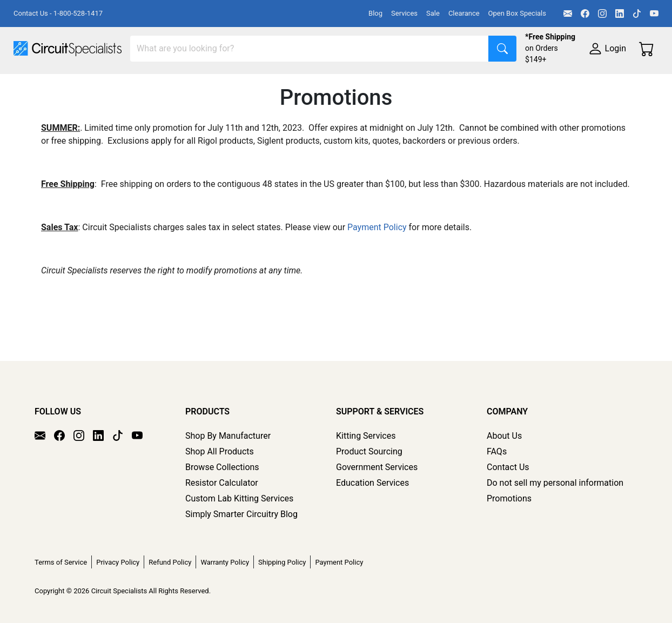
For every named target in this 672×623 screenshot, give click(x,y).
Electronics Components (582, 85)
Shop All (30, 85)
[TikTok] (637, 14)
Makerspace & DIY (337, 85)
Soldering (411, 85)
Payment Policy (377, 275)
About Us (504, 436)
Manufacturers (94, 85)
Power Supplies (253, 85)
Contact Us (508, 467)
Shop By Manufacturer (228, 436)
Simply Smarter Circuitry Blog (241, 514)
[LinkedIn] (620, 14)
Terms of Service (61, 562)
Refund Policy (170, 562)
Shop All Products (220, 451)
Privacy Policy (118, 562)
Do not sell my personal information (555, 483)
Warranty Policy (225, 562)
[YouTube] (654, 14)
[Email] (568, 14)
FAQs (497, 451)
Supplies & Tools (46, 106)
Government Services (377, 467)
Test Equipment (172, 85)
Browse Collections (222, 467)
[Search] (310, 49)
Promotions (509, 498)
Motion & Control (482, 85)
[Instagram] (602, 14)
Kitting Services (366, 436)
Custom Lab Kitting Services (239, 498)
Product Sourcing (369, 451)
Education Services (372, 483)
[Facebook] (585, 14)
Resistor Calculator (222, 483)
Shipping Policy (282, 562)
